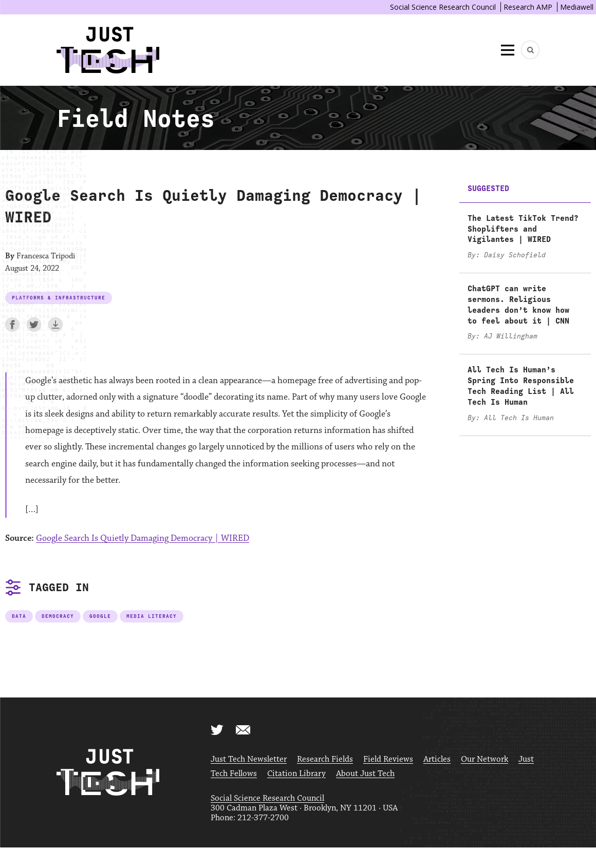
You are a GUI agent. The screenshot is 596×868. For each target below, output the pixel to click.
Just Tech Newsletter (249, 759)
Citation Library (296, 774)
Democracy (58, 616)
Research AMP (528, 7)
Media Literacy (152, 616)
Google (100, 616)
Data (19, 616)
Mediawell (577, 7)
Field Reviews (388, 759)
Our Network (485, 759)
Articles (437, 759)
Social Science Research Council (443, 7)
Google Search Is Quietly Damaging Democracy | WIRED (143, 538)
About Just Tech (365, 774)
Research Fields (325, 759)
